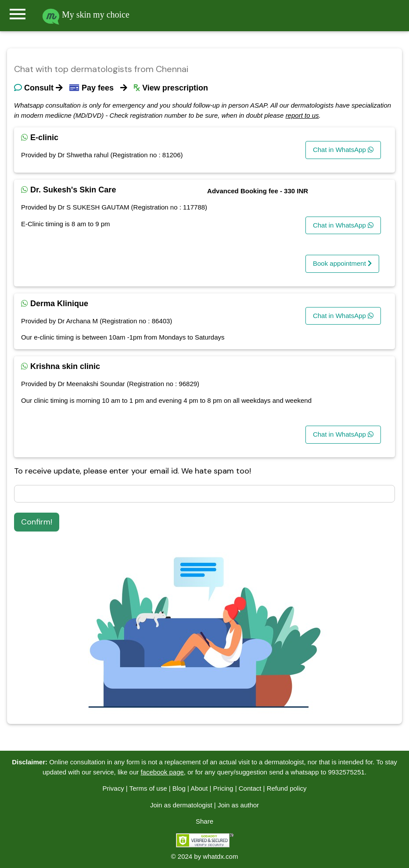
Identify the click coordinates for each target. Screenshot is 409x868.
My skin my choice (86, 14)
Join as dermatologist (181, 805)
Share (204, 821)
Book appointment (342, 263)
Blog (179, 788)
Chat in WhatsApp (343, 150)
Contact (250, 788)
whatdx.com (220, 856)
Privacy (113, 788)
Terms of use (148, 788)
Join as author (238, 805)
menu (18, 14)
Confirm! (37, 522)
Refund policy (287, 788)
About (199, 788)
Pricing (223, 788)
